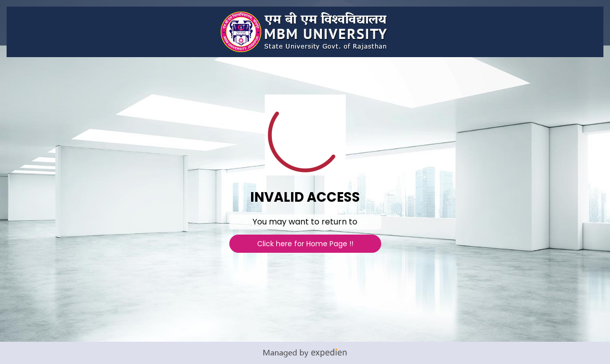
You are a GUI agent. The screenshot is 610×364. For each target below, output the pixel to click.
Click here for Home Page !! (305, 244)
